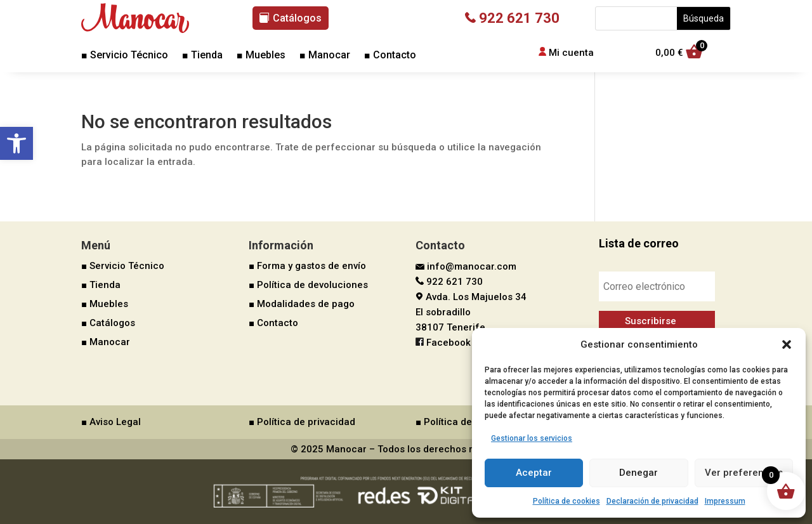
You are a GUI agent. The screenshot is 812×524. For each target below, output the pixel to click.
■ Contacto (390, 56)
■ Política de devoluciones (308, 285)
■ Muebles (261, 56)
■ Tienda (202, 56)
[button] (16, 143)
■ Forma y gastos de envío (307, 266)
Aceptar (534, 473)
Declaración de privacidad (652, 501)
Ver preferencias (744, 473)
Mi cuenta (571, 53)
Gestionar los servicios (532, 438)
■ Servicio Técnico (125, 56)
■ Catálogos (108, 323)
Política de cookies (566, 501)
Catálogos (297, 18)
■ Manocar (325, 56)
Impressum (725, 501)
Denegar (638, 473)
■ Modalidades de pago (302, 304)
